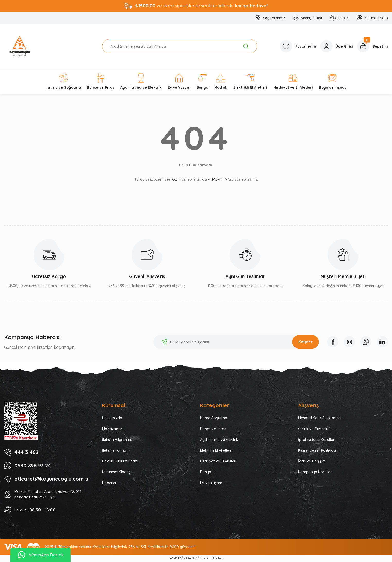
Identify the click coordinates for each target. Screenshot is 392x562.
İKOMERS (176, 558)
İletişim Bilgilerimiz (117, 440)
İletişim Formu (114, 450)
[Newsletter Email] (236, 342)
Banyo (206, 472)
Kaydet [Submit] (306, 342)
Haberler (109, 483)
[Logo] (20, 46)
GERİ (176, 179)
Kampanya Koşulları (315, 472)
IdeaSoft (193, 558)
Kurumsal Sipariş (116, 472)
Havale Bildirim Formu (121, 461)
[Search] (180, 46)
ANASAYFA (217, 179)
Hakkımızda (112, 418)
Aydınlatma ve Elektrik (219, 440)
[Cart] (372, 46)
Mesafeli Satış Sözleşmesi (320, 418)
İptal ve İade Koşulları (317, 440)
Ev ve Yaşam (211, 483)
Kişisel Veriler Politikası (317, 450)
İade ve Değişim (312, 461)
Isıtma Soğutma (214, 418)
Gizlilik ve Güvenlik (314, 429)
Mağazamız (112, 429)
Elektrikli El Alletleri (216, 450)
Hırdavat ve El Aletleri (218, 461)
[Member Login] (337, 46)
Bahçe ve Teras (213, 429)
